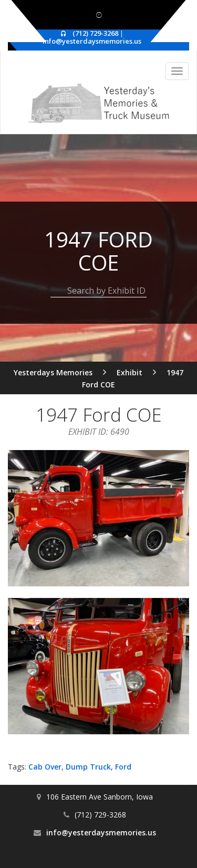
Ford (123, 767)
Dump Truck (88, 767)
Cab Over (45, 767)
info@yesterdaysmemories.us (92, 41)
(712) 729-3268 (95, 33)
